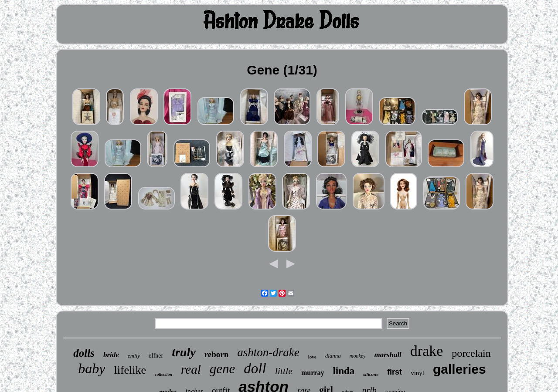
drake (427, 351)
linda (344, 371)
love (312, 357)
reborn (217, 354)
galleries (459, 369)
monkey (358, 356)
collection (163, 374)
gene (223, 369)
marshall (388, 355)
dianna (333, 356)
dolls (84, 353)
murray (313, 373)
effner (156, 356)
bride (111, 355)
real (191, 369)
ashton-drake (268, 352)
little (284, 371)
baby (92, 368)
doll (255, 368)
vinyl (417, 373)
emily (134, 356)
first (395, 372)
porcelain (471, 353)
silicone (371, 374)
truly (184, 352)
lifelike (130, 370)
